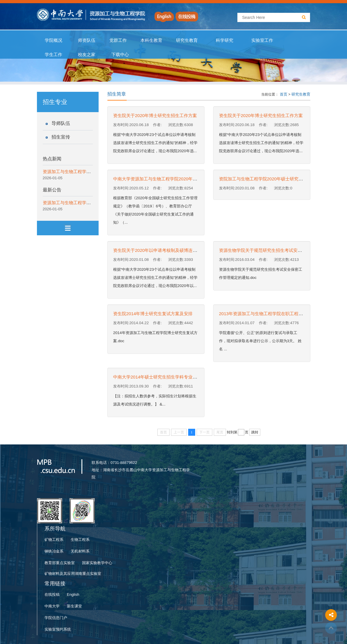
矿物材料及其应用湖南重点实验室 (73, 574)
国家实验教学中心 (97, 563)
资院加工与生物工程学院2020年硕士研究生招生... (267, 179)
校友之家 (87, 55)
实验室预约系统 (58, 629)
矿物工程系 (54, 540)
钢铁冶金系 (54, 551)
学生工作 (54, 55)
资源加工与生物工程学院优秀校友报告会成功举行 (91, 172)
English (73, 594)
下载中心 (120, 55)
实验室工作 (262, 40)
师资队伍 (87, 40)
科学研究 (225, 40)
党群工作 (118, 40)
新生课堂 (74, 606)
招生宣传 (61, 137)
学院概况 (54, 40)
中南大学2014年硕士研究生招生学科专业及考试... (161, 377)
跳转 (255, 432)
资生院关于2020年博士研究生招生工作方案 (155, 115)
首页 (284, 94)
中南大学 (52, 606)
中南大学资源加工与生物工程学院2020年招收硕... (161, 179)
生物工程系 (80, 540)
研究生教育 (187, 40)
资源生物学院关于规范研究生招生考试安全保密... (267, 250)
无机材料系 (80, 551)
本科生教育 (150, 40)
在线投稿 (52, 594)
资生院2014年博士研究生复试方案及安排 (153, 314)
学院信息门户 (56, 618)
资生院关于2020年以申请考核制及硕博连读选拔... (161, 250)
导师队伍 (61, 123)
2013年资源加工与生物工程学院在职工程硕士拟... (267, 314)
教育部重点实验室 (60, 563)
